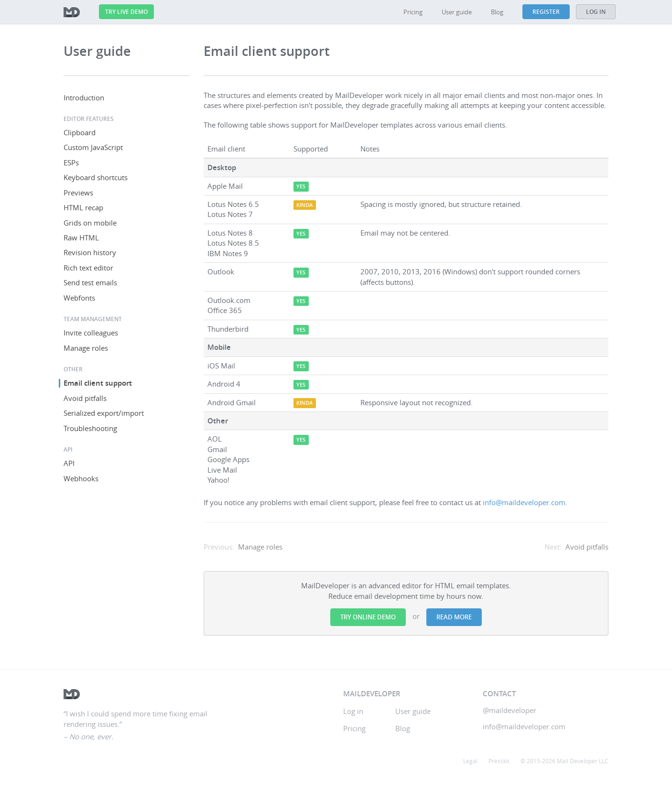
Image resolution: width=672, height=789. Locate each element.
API (69, 463)
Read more (454, 617)
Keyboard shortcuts (96, 177)
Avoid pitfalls (85, 398)
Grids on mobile (90, 223)
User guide (457, 12)
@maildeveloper (509, 710)
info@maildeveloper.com (524, 502)
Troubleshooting (90, 428)
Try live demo (126, 12)
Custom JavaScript (93, 147)
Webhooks (81, 478)
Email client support (98, 383)
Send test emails (90, 282)
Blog (497, 12)
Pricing (413, 12)
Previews (78, 193)
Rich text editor (88, 268)
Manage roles (86, 348)
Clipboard (80, 132)
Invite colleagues (91, 333)
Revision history (90, 252)
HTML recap (83, 207)
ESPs (71, 162)
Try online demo (368, 617)
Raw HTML (81, 238)
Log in (596, 12)
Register (546, 12)
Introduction (84, 97)
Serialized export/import (104, 413)
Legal (470, 761)
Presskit (499, 761)
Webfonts (79, 298)
